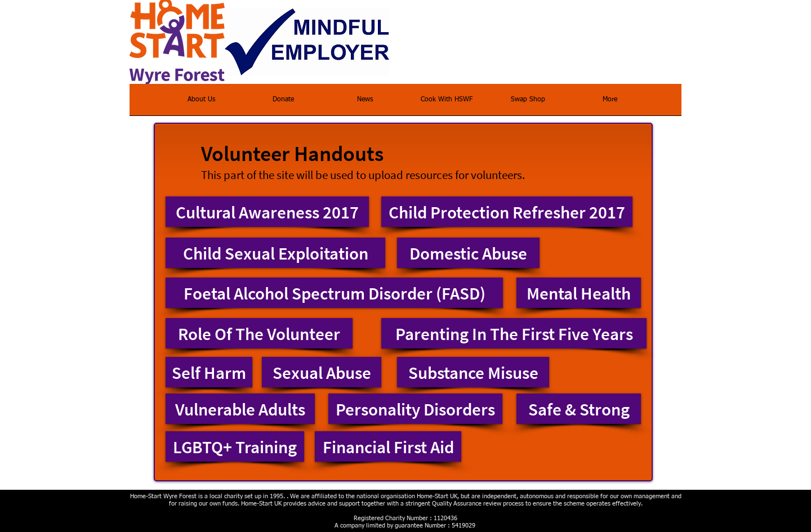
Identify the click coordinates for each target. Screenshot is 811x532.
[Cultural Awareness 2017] (267, 212)
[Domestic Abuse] (468, 253)
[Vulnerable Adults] (240, 409)
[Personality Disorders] (415, 409)
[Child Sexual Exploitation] (275, 253)
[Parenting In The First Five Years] (514, 333)
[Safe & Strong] (579, 409)
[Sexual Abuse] (322, 372)
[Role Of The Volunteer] (259, 333)
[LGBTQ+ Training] (235, 446)
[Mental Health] (579, 293)
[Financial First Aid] (388, 446)
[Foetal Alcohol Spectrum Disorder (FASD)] (334, 293)
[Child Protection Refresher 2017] (507, 212)
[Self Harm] (209, 372)
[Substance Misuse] (473, 372)
